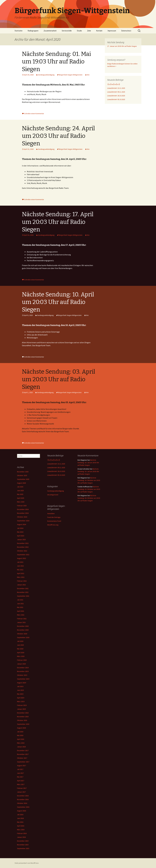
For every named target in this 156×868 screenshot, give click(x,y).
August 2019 (22, 683)
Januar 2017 (21, 792)
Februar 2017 (22, 788)
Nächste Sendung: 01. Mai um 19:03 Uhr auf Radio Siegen (56, 62)
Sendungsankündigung (46, 75)
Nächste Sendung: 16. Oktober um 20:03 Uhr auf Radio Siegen (89, 480)
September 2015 (23, 848)
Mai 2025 (20, 494)
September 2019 (23, 679)
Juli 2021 (20, 600)
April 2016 (21, 826)
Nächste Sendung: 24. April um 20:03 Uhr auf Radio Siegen (58, 136)
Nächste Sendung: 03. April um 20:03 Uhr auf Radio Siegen (58, 379)
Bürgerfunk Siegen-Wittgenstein (71, 75)
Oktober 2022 (22, 551)
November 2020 (23, 630)
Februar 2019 (22, 705)
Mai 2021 (20, 607)
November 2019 (23, 671)
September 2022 (23, 555)
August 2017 (22, 766)
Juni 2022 (20, 566)
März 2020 (21, 656)
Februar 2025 (22, 506)
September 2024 (23, 521)
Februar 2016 (22, 833)
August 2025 (22, 483)
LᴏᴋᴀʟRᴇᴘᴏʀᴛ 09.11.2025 (116, 92)
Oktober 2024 (22, 517)
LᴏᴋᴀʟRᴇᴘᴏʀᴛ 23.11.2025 (116, 88)
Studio (79, 31)
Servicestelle (67, 31)
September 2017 (23, 762)
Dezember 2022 (23, 543)
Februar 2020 (22, 660)
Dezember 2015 (23, 841)
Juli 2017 (20, 769)
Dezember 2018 (23, 713)
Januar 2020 (21, 664)
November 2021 (23, 592)
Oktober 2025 (22, 475)
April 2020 (21, 653)
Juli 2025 (20, 487)
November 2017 (23, 754)
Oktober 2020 (22, 634)
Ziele (89, 31)
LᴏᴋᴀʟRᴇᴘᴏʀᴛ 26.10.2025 (116, 96)
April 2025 (21, 498)
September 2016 (23, 807)
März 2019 (21, 701)
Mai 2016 (20, 822)
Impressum (112, 31)
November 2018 (23, 717)
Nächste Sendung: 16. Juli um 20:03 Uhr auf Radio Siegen (88, 463)
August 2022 (22, 558)
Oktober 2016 (22, 803)
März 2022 (21, 577)
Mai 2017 (20, 777)
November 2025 (23, 472)
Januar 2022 (21, 585)
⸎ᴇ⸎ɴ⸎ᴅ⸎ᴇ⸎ (114, 84)
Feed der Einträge (54, 517)
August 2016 (22, 811)
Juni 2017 (20, 773)
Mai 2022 (20, 570)
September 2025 (23, 479)
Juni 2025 (20, 491)
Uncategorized (53, 495)
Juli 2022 (20, 562)
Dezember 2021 (23, 588)
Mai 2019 (20, 694)
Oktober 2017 (22, 758)
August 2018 (22, 728)
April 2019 (21, 698)
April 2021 (21, 611)
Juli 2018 (20, 732)
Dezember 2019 (23, 668)
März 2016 (21, 830)
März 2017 (21, 784)
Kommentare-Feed (54, 521)
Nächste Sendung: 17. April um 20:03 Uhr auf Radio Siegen (58, 222)
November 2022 (23, 547)
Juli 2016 (20, 815)
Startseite (19, 31)
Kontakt (99, 31)
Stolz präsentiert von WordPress (27, 863)
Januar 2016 (21, 837)
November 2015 (23, 845)
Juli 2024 (20, 528)
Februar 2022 (22, 581)
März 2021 (21, 615)
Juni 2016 (20, 818)
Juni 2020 (20, 645)
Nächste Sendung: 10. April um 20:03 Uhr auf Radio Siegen (58, 302)
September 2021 (23, 596)
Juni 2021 (20, 604)
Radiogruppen (33, 31)
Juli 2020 (20, 641)
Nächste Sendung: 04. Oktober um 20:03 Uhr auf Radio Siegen (89, 498)
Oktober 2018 (22, 720)
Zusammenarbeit (50, 31)
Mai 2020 (20, 649)
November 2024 (23, 513)
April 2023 (21, 536)
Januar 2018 (21, 747)
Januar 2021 (21, 622)
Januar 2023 (21, 539)
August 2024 (22, 524)
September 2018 (23, 724)
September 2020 (23, 637)
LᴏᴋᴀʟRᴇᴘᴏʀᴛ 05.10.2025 (116, 99)
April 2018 (21, 739)
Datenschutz (126, 31)
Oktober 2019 (22, 675)
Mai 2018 (20, 735)
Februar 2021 (22, 619)
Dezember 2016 (23, 796)
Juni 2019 (20, 690)
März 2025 (21, 502)
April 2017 (21, 781)
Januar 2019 (21, 709)
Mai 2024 (20, 532)
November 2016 (23, 799)
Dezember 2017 (23, 750)
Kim (88, 75)
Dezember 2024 (23, 509)
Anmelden (51, 513)
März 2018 (21, 743)
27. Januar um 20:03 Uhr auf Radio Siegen (122, 46)
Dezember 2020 (23, 626)
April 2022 (21, 573)
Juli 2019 (20, 686)
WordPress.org (53, 525)
